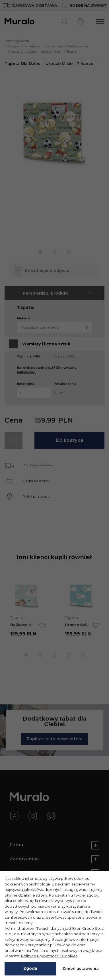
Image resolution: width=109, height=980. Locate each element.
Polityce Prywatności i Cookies (49, 956)
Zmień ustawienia (81, 968)
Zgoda (30, 968)
